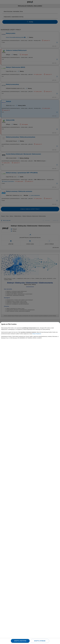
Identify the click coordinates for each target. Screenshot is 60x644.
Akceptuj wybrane (40, 641)
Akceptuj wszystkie (20, 641)
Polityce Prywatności (37, 334)
